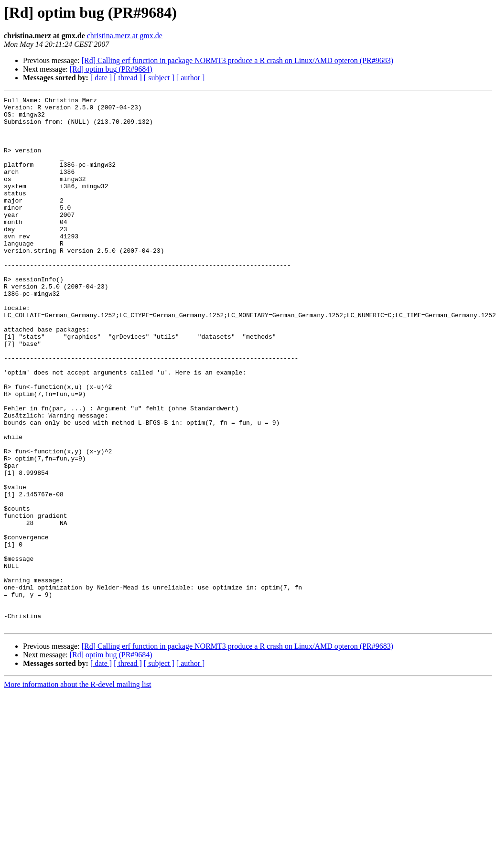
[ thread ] (128, 78)
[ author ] (191, 78)
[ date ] (101, 78)
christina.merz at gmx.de (125, 36)
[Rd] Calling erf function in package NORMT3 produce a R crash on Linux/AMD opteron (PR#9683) (237, 60)
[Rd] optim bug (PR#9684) (111, 69)
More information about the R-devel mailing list (77, 790)
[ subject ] (159, 78)
